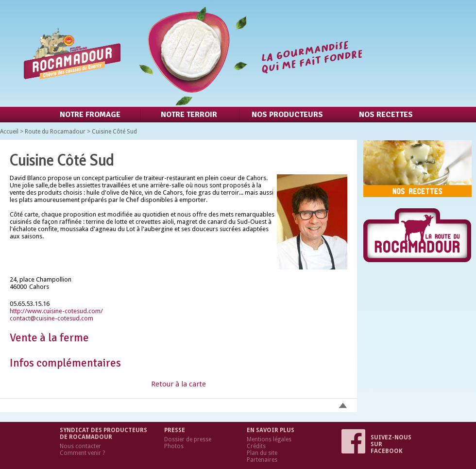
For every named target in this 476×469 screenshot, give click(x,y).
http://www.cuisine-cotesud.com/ (56, 311)
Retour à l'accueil (191, 53)
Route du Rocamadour (55, 132)
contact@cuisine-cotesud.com (51, 318)
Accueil (9, 132)
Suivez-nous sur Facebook (376, 444)
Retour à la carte (178, 384)
